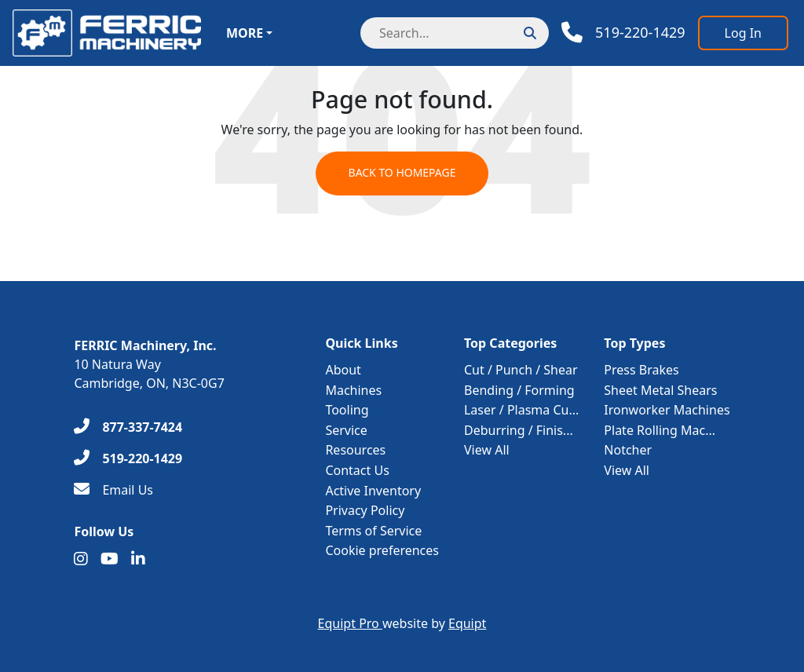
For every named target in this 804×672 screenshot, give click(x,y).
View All (487, 450)
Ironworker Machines (667, 410)
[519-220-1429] (128, 458)
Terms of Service (373, 531)
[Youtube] (110, 559)
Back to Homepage (402, 174)
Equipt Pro (350, 623)
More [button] (245, 33)
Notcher (628, 450)
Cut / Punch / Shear (521, 370)
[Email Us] (113, 490)
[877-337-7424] (128, 427)
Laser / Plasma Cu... (521, 410)
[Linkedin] (138, 559)
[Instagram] (81, 559)
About (343, 370)
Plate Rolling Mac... (660, 430)
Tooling (347, 410)
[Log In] (743, 33)
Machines (353, 390)
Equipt (467, 623)
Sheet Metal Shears (660, 390)
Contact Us (357, 470)
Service (346, 430)
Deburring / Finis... (519, 430)
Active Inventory (373, 491)
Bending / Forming (519, 390)
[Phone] (623, 33)
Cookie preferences (382, 550)
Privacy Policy (365, 510)
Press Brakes (641, 370)
